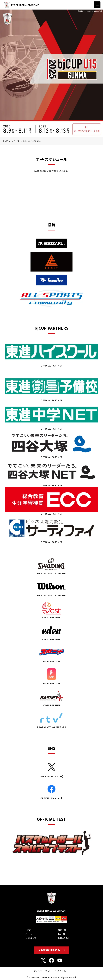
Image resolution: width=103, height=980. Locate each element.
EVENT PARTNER (51, 610)
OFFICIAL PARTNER (51, 353)
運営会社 (62, 971)
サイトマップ (31, 938)
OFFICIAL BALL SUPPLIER (51, 566)
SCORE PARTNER (51, 697)
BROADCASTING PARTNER (51, 719)
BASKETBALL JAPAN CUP (21, 5)
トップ (5, 141)
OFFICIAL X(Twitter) (51, 768)
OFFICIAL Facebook (51, 790)
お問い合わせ (64, 938)
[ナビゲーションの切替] (97, 5)
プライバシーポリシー (44, 971)
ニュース (61, 934)
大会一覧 (16, 141)
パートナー (30, 934)
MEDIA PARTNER (51, 654)
